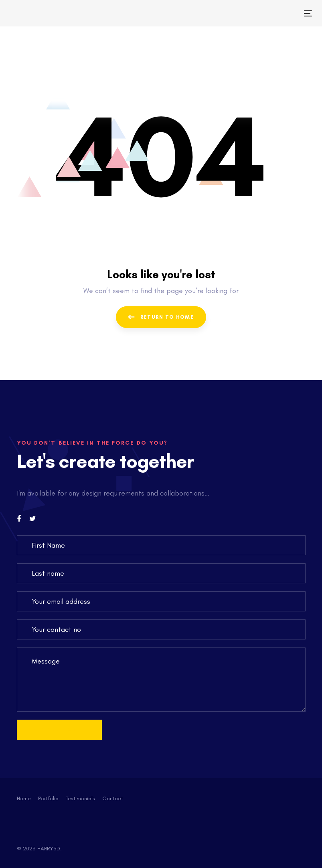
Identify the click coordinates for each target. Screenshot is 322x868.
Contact (113, 798)
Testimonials (80, 798)
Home (24, 798)
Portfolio (48, 798)
